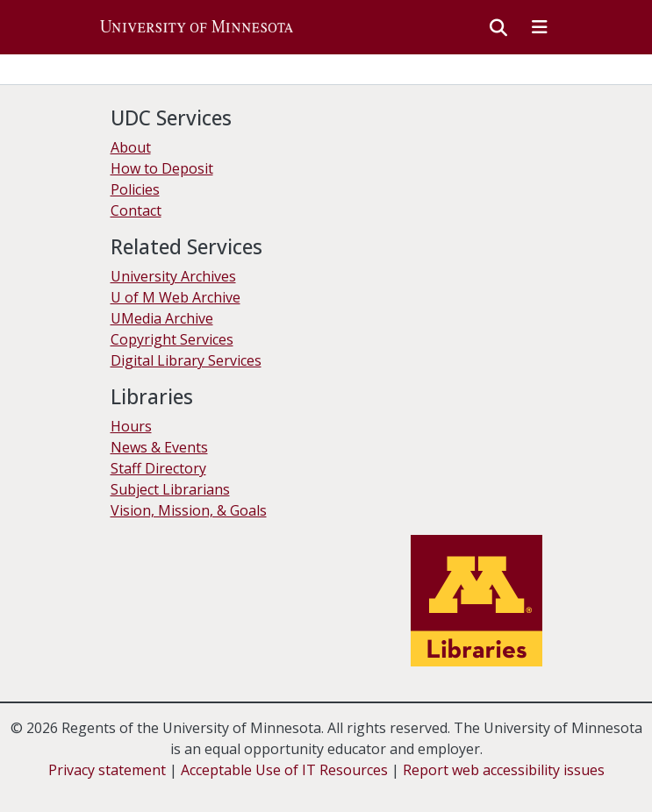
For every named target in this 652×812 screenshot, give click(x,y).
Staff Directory (158, 468)
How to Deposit (162, 168)
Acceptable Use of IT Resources (284, 770)
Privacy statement (107, 770)
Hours (131, 426)
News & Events (159, 447)
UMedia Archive (162, 318)
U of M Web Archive (176, 297)
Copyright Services (172, 339)
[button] (197, 27)
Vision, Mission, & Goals (189, 510)
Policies (135, 189)
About (131, 147)
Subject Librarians (170, 489)
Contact (136, 210)
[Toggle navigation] (540, 27)
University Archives (173, 276)
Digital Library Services (186, 360)
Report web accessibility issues (504, 770)
